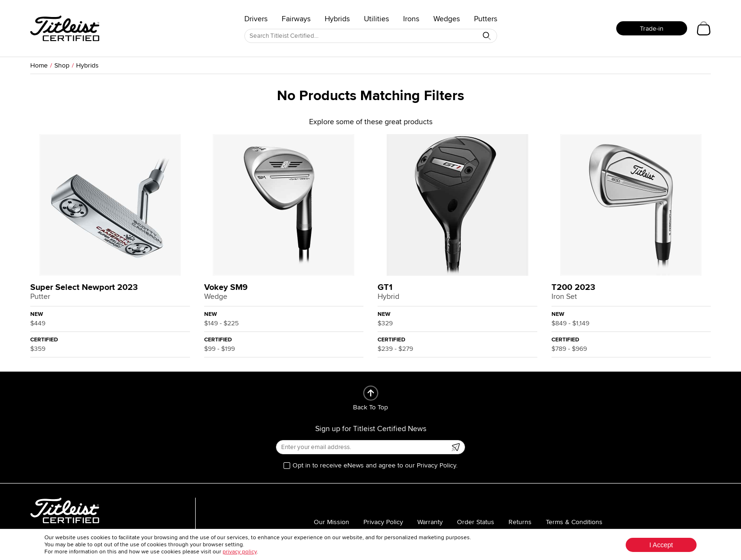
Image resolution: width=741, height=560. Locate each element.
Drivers (256, 19)
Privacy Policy (383, 522)
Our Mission (332, 522)
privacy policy (240, 552)
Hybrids (337, 19)
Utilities (376, 19)
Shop (62, 65)
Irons (411, 19)
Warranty (430, 522)
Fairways (296, 19)
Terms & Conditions (574, 522)
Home (39, 65)
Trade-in (652, 29)
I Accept (661, 545)
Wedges (447, 19)
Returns (520, 522)
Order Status (476, 522)
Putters (486, 19)
